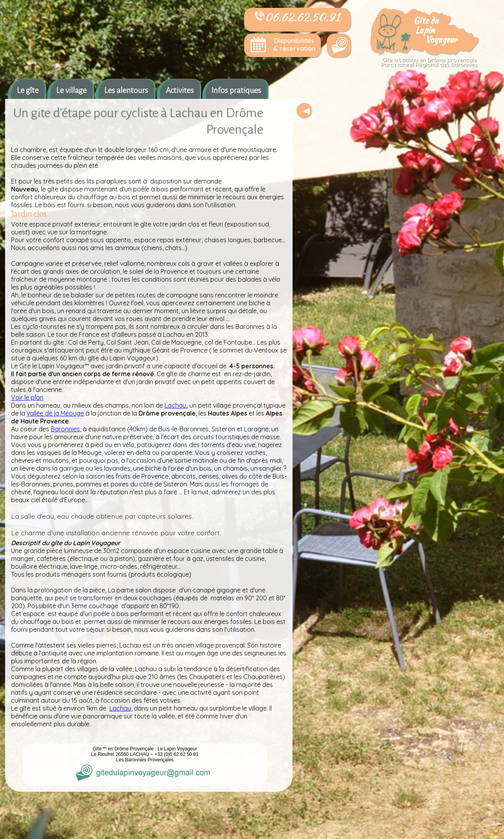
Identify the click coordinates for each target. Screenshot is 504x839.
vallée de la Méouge (55, 413)
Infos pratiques (236, 90)
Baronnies (65, 429)
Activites (180, 90)
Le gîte (28, 90)
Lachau (175, 405)
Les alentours (126, 90)
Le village (71, 90)
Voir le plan (27, 397)
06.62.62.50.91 (297, 17)
